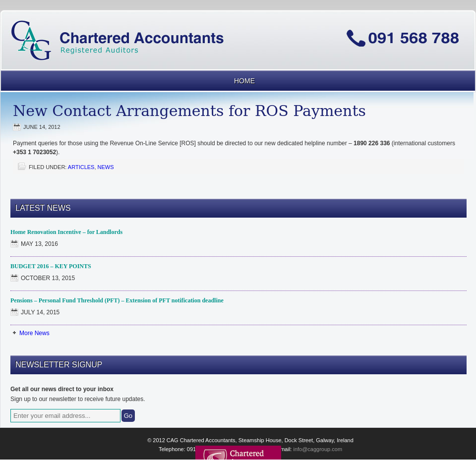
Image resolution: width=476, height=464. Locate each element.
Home (244, 81)
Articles (81, 167)
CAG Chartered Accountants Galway (238, 22)
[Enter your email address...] (65, 416)
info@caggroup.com (318, 449)
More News (34, 333)
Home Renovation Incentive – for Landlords (66, 232)
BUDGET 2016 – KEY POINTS (51, 266)
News (106, 167)
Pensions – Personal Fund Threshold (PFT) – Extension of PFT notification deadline (117, 300)
